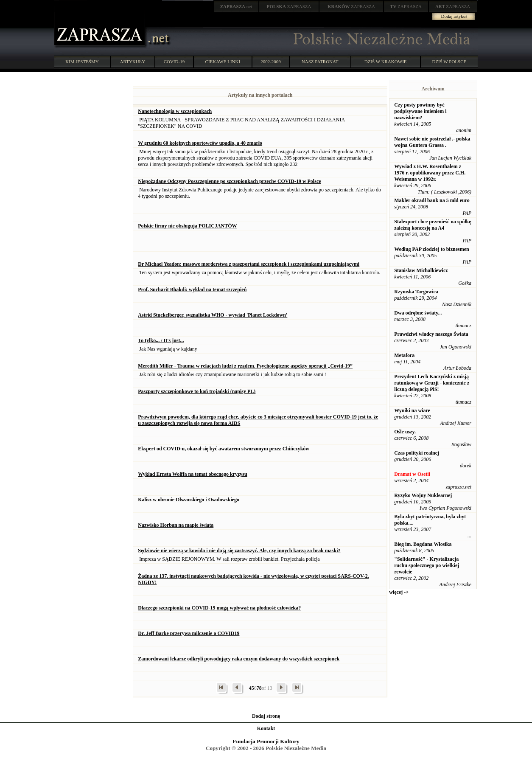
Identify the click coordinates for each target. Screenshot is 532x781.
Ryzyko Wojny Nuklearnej (423, 495)
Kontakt (266, 728)
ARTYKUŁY (133, 62)
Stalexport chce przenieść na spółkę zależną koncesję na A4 (433, 225)
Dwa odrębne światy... (418, 313)
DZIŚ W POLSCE (449, 62)
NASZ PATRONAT (320, 62)
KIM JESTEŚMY (82, 62)
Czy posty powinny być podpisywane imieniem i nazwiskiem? (420, 111)
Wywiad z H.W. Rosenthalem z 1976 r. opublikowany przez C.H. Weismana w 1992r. (430, 173)
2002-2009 (271, 62)
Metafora (404, 355)
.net (236, 6)
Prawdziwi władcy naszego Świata (431, 334)
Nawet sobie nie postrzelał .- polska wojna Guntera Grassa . (432, 142)
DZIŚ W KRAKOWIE (386, 62)
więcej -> (399, 592)
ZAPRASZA (289, 6)
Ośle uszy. (405, 432)
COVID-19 (174, 62)
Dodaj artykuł (454, 16)
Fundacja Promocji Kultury (266, 741)
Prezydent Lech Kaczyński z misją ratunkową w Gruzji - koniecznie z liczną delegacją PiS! (432, 383)
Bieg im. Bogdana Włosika (423, 544)
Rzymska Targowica (416, 292)
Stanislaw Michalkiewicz (421, 270)
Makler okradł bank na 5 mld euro (432, 200)
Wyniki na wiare (412, 410)
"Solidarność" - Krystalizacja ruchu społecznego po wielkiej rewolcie (427, 565)
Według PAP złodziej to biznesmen (431, 249)
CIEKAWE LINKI (223, 62)
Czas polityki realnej (417, 453)
